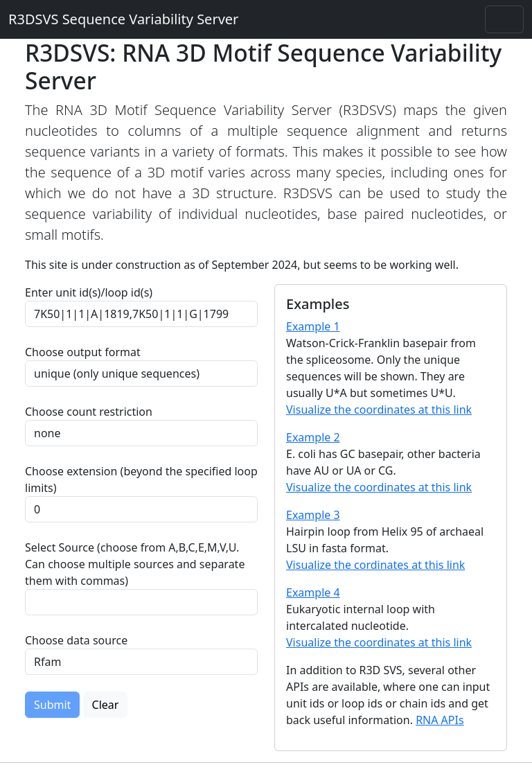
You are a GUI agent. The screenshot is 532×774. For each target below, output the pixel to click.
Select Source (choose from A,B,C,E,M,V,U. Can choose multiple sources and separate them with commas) (135, 564)
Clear (106, 705)
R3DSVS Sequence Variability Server (123, 19)
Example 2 (313, 437)
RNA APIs (440, 720)
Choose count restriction (89, 412)
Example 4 (313, 592)
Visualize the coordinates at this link (379, 410)
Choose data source (76, 640)
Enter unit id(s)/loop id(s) (91, 292)
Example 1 (313, 326)
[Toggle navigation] (504, 19)
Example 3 (313, 515)
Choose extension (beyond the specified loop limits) (141, 480)
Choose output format (83, 352)
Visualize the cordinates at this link (375, 565)
